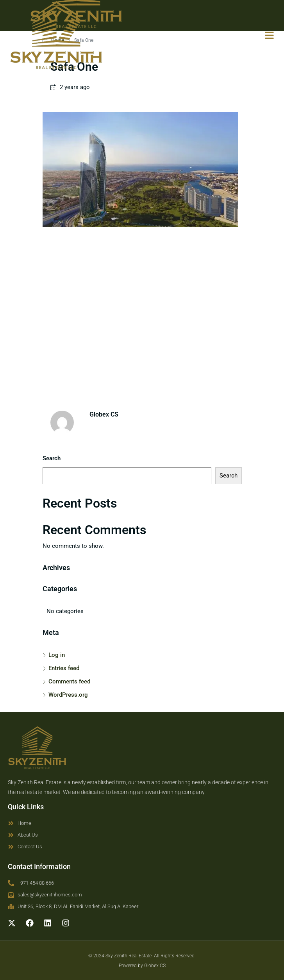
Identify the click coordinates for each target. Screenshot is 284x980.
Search (52, 458)
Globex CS (155, 966)
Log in (57, 655)
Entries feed (64, 668)
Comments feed (69, 681)
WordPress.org (68, 695)
